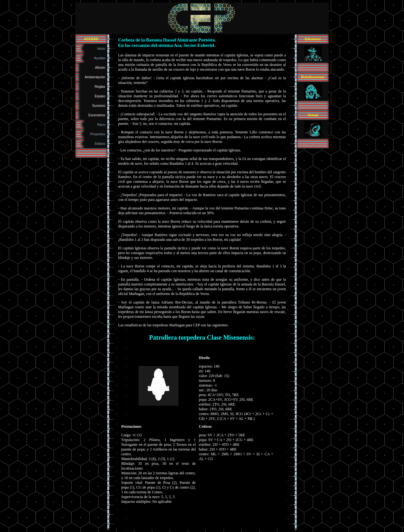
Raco (102, 125)
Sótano (101, 144)
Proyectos (99, 134)
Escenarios (98, 115)
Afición (101, 67)
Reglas (101, 87)
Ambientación (96, 77)
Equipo (101, 96)
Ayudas (101, 58)
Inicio (102, 48)
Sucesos (100, 106)
